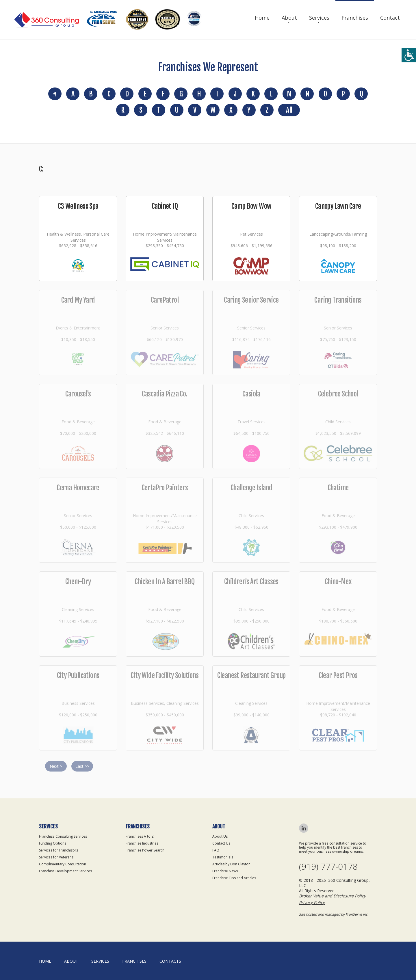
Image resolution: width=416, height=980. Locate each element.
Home (262, 18)
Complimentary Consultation (63, 864)
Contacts (170, 961)
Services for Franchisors (58, 850)
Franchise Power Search (145, 850)
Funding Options (53, 843)
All (289, 110)
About (289, 18)
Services (319, 18)
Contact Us (221, 843)
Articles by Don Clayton (231, 864)
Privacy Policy (312, 902)
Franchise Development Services (65, 871)
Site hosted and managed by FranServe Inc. (334, 914)
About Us (220, 836)
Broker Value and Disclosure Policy (332, 896)
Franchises (355, 18)
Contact (390, 18)
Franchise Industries (142, 843)
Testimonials (223, 857)
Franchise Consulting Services (63, 836)
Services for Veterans (56, 857)
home (45, 961)
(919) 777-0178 (328, 867)
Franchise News (225, 871)
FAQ (216, 850)
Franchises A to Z (140, 836)
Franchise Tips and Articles (234, 878)
